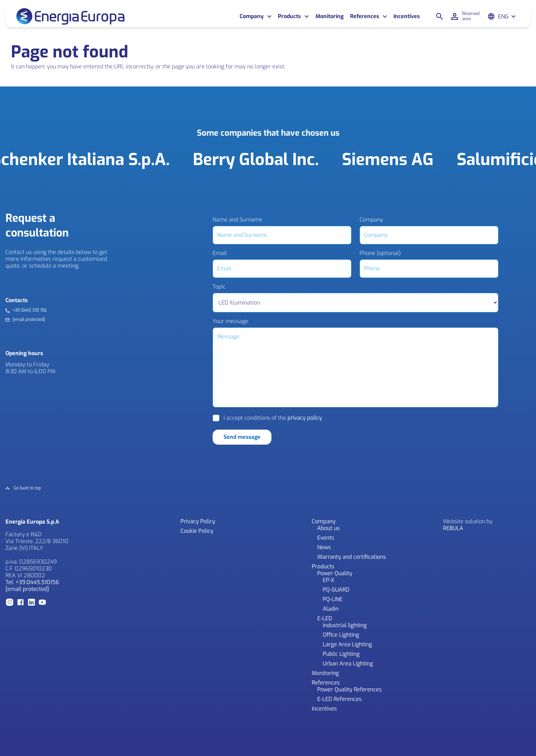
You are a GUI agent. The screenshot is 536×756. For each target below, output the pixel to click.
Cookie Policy (197, 531)
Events (326, 538)
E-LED (325, 618)
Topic (219, 287)
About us (329, 528)
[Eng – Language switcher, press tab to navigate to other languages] (507, 17)
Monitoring (330, 16)
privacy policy (305, 418)
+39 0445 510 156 (29, 310)
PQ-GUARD (336, 590)
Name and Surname (238, 220)
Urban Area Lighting (348, 664)
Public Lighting (341, 654)
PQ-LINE (333, 599)
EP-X (329, 580)
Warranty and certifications (352, 557)
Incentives (407, 16)
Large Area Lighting (347, 644)
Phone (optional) (380, 253)
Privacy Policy (198, 521)
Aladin (331, 609)
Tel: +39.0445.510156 (32, 582)
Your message (231, 321)
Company (252, 16)
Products (289, 16)
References (365, 16)
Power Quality (335, 573)
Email (220, 253)
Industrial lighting (345, 625)
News (324, 547)
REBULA (453, 528)
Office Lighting (341, 635)
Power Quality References (350, 690)
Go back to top (27, 488)
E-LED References (339, 699)
